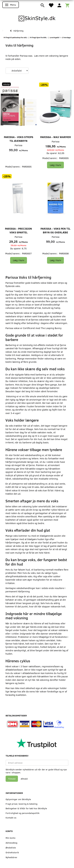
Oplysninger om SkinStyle (18, 799)
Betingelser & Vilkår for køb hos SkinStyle (26, 808)
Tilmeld (12, 779)
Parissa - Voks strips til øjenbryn (19, 139)
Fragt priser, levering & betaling (21, 804)
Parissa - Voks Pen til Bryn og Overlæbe (55, 230)
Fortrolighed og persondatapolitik (23, 813)
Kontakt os (11, 818)
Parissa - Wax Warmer (56, 137)
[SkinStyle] (37, 18)
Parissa (18, 145)
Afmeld (24, 779)
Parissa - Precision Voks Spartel (18, 230)
